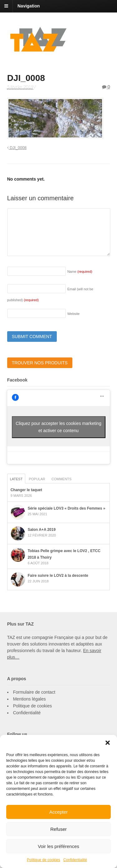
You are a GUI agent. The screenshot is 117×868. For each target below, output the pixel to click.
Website (74, 314)
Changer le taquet (26, 490)
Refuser (58, 829)
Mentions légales (29, 699)
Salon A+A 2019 (42, 530)
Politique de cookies (44, 860)
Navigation (29, 6)
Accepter (58, 812)
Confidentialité (75, 860)
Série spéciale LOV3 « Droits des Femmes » (67, 508)
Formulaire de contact (34, 692)
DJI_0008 (17, 148)
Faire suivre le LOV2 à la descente (58, 576)
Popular (37, 479)
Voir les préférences (58, 846)
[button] (108, 743)
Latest (16, 479)
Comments (61, 479)
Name (80, 272)
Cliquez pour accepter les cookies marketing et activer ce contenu (58, 427)
